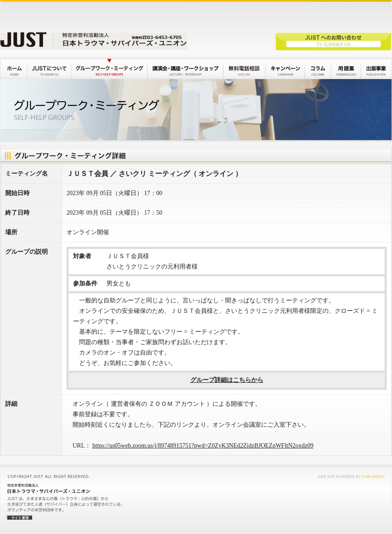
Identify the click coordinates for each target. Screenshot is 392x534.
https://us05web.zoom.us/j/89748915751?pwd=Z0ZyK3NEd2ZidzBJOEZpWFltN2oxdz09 (203, 446)
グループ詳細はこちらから (227, 380)
